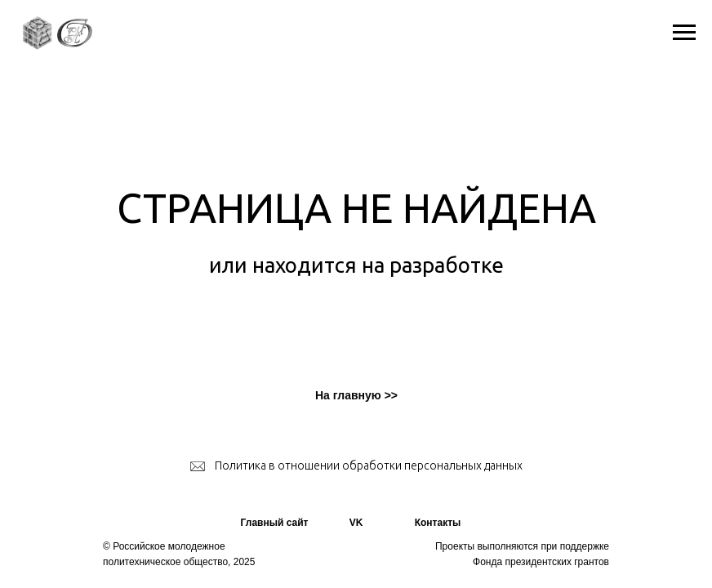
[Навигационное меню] (684, 33)
